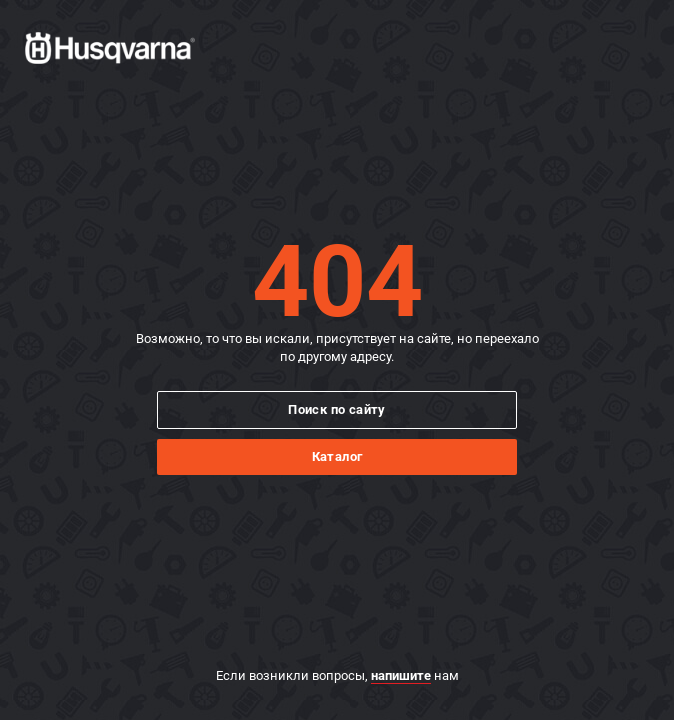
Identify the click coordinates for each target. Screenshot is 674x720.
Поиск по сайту (337, 409)
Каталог (337, 456)
